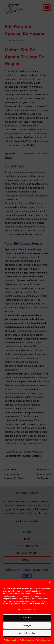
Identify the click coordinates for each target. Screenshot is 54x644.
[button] (50, 582)
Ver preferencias (27, 633)
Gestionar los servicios (26, 609)
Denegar (27, 625)
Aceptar (27, 618)
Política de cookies (11, 640)
